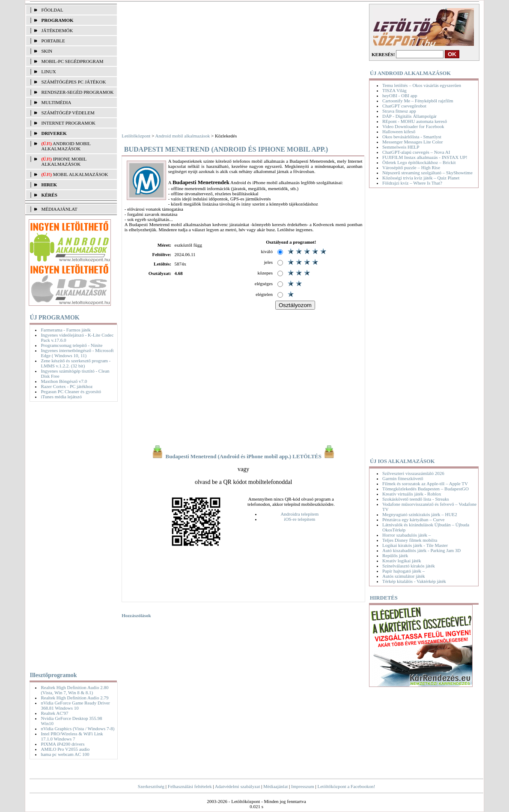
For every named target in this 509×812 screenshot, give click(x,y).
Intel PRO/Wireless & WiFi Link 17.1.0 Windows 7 (72, 736)
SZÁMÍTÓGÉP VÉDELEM (68, 113)
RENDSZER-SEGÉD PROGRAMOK (77, 92)
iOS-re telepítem (299, 519)
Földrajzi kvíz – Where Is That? (412, 183)
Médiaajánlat (275, 786)
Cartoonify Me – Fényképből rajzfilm (418, 101)
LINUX (48, 72)
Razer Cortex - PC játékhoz (67, 386)
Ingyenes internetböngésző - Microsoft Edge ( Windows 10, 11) (77, 353)
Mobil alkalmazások (81, 174)
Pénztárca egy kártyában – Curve (413, 519)
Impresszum (303, 786)
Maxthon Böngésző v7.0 (64, 381)
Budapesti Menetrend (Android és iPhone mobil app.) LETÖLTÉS (243, 457)
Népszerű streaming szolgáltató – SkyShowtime (427, 173)
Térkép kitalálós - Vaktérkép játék (414, 581)
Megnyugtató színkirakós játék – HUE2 (420, 514)
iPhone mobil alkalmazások (64, 161)
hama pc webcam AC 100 (65, 754)
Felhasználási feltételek (190, 786)
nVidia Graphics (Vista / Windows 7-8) (77, 728)
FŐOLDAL (52, 10)
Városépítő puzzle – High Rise (411, 167)
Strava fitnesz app (399, 111)
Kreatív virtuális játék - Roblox (412, 494)
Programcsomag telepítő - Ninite (71, 345)
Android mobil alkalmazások (66, 146)
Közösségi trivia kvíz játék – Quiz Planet (421, 178)
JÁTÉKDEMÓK (57, 30)
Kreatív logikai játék (402, 561)
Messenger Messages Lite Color (412, 142)
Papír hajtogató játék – (403, 571)
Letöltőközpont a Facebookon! (347, 786)
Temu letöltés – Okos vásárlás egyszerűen (422, 85)
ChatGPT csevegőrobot (404, 106)
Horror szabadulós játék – (406, 535)
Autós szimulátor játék (404, 576)
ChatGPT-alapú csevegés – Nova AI (416, 152)
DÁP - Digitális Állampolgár (409, 116)
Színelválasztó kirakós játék (409, 566)
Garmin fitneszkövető (403, 478)
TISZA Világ (394, 90)
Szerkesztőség (151, 786)
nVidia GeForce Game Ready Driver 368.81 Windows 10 (75, 705)
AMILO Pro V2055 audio (65, 749)
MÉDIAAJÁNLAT (59, 209)
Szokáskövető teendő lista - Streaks (416, 499)
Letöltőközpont (136, 136)
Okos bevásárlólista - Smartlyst (412, 137)
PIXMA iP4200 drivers (63, 744)
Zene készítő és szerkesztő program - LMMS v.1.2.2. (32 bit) (76, 363)
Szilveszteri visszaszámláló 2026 (413, 473)
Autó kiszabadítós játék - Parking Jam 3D (421, 550)
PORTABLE (53, 41)
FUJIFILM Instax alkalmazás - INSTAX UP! (425, 157)
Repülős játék (395, 555)
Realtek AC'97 (54, 713)
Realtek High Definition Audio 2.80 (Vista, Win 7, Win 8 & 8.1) (74, 690)
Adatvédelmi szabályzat (237, 786)
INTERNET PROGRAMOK (68, 123)
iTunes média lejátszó (61, 397)
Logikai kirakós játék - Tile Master (415, 545)
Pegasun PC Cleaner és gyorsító (71, 391)
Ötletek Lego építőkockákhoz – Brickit (419, 162)
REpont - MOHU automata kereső (415, 121)
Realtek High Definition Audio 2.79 (74, 698)
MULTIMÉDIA (56, 102)
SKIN (47, 51)
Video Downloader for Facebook (413, 126)
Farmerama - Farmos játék (65, 330)
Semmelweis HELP (401, 147)
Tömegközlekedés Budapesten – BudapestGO (426, 489)
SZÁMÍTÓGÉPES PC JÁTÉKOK (73, 82)
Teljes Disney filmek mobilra (410, 540)
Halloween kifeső (399, 131)
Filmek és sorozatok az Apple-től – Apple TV (425, 484)
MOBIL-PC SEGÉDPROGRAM (72, 61)
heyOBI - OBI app (400, 96)
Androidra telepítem (299, 514)
